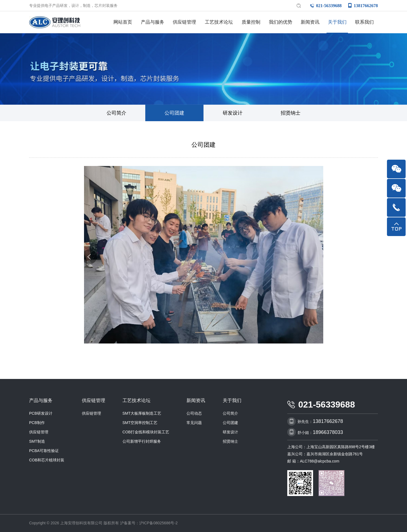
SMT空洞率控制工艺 (140, 423)
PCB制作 (37, 423)
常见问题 (194, 423)
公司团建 (174, 113)
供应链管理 (184, 22)
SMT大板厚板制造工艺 (142, 413)
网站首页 (123, 22)
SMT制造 (37, 441)
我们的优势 (281, 22)
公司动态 (194, 413)
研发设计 (233, 113)
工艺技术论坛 (219, 22)
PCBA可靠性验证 (44, 451)
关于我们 (337, 22)
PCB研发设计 (41, 413)
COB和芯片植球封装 (47, 460)
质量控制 (251, 22)
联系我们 (364, 22)
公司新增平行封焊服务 (142, 441)
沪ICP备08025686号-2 (158, 523)
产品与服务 (153, 22)
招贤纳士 (291, 113)
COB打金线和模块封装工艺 (146, 432)
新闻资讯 (310, 22)
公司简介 (116, 113)
